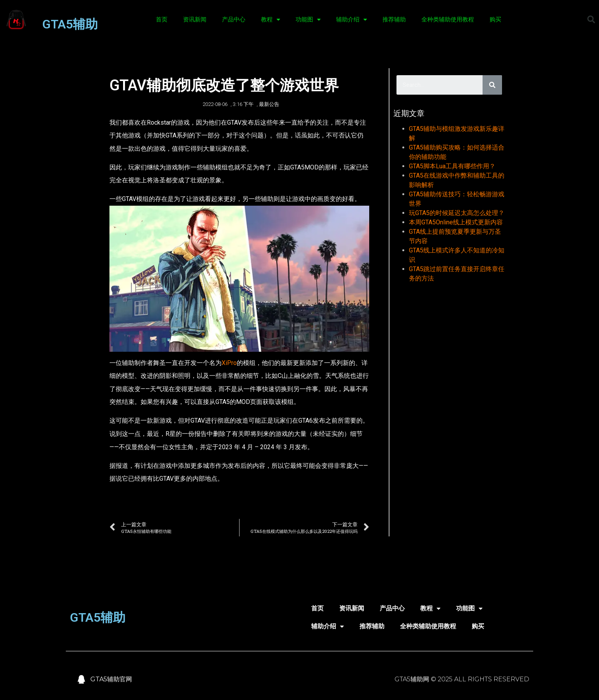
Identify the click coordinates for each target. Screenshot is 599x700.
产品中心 (234, 19)
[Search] (492, 85)
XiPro (229, 363)
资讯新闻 (195, 19)
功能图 (308, 20)
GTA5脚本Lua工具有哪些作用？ (452, 166)
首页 (162, 19)
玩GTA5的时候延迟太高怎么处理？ (457, 213)
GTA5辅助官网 (111, 679)
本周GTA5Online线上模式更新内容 (456, 222)
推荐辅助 (394, 19)
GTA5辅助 (70, 24)
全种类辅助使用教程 (448, 19)
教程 (270, 20)
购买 (495, 19)
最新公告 (269, 104)
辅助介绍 (351, 20)
